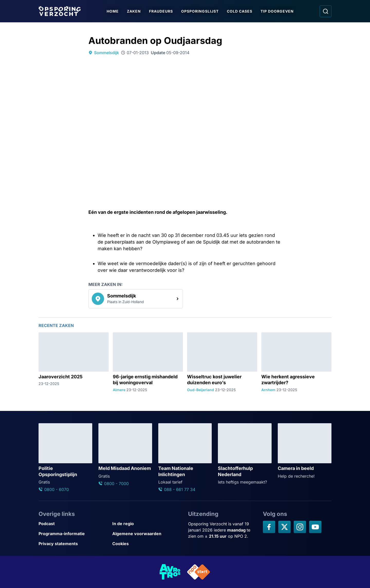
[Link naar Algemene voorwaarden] (147, 534)
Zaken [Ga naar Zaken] (134, 11)
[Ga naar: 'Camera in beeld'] (305, 451)
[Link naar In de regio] (147, 524)
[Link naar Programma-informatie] (73, 534)
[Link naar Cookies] (147, 544)
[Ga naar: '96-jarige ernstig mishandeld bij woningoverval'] (148, 362)
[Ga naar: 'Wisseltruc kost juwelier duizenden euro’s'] (222, 362)
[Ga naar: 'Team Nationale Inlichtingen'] (185, 458)
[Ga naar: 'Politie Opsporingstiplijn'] (65, 458)
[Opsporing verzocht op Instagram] (300, 527)
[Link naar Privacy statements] (73, 544)
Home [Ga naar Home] (113, 11)
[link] (136, 299)
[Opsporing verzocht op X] (284, 527)
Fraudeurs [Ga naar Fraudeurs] (161, 11)
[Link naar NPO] (199, 572)
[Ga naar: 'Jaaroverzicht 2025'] (74, 362)
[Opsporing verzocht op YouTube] (315, 527)
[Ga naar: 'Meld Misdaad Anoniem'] (125, 455)
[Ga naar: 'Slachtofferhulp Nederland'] (245, 454)
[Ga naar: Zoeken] (326, 11)
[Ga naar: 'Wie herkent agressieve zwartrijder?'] (296, 362)
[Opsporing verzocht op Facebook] (269, 527)
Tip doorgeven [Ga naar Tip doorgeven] (277, 11)
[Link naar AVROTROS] (170, 572)
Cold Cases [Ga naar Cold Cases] (240, 11)
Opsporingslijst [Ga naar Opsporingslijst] (200, 11)
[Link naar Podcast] (73, 524)
